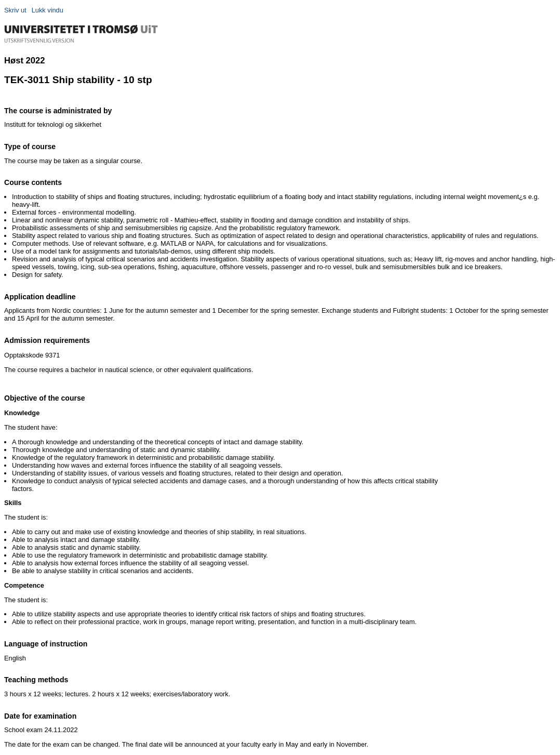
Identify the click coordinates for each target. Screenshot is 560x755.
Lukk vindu (48, 10)
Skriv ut (15, 10)
